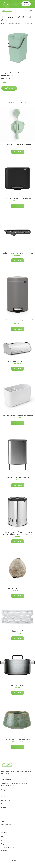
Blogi (3, 837)
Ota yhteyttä (5, 840)
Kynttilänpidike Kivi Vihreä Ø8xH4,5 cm (17, 740)
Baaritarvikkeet (6, 800)
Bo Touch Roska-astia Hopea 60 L (17, 478)
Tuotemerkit (14, 73)
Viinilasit (4, 821)
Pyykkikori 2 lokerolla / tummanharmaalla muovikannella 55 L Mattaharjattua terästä (18, 533)
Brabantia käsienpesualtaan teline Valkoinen (18, 416)
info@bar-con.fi (6, 790)
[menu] (31, 10)
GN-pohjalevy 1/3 (18, 631)
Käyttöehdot (6, 844)
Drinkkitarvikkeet (7, 804)
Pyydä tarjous (26, 4)
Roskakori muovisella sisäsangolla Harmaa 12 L (18, 321)
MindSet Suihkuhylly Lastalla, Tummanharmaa (17, 253)
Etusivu (4, 23)
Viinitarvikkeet (6, 825)
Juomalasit (5, 811)
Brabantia (21, 73)
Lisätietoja (9, 88)
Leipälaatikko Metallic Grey (18, 361)
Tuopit (3, 814)
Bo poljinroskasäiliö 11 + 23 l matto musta (18, 199)
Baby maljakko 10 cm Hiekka (18, 588)
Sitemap (4, 851)
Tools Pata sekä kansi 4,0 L (17, 685)
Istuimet (4, 807)
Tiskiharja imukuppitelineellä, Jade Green (18, 144)
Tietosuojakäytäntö (8, 847)
